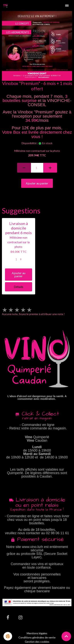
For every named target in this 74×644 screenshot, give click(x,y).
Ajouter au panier (37, 183)
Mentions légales (37, 633)
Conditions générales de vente (37, 637)
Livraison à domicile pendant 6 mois (19, 228)
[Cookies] (8, 636)
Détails (19, 287)
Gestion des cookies (37, 642)
